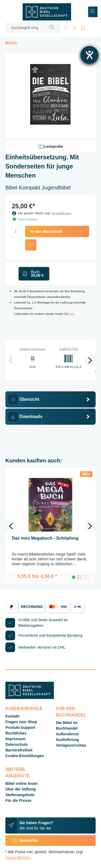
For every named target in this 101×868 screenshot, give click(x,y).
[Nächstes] (90, 360)
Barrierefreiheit (19, 750)
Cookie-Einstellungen (25, 756)
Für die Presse (18, 800)
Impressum (15, 739)
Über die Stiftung (21, 789)
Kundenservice (24, 709)
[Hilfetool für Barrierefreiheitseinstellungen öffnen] (89, 55)
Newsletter (22, 841)
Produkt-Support (20, 728)
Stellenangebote (20, 795)
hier (72, 314)
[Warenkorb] (83, 27)
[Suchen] (52, 28)
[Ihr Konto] (75, 27)
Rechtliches (16, 733)
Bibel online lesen (21, 783)
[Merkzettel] (66, 27)
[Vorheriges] (11, 360)
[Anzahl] (17, 231)
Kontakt (12, 716)
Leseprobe (50, 147)
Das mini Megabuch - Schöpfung (45, 538)
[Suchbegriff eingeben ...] (25, 28)
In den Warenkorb (57, 231)
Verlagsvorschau (71, 745)
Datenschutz (17, 744)
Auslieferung (68, 740)
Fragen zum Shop (21, 722)
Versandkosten (61, 213)
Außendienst (67, 734)
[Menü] (93, 12)
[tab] (50, 399)
